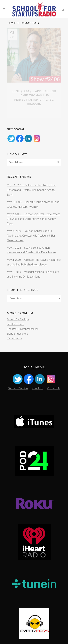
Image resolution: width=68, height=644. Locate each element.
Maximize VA (14, 338)
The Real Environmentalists (23, 329)
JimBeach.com (16, 324)
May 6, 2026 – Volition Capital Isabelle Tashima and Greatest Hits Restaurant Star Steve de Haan (31, 236)
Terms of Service (18, 388)
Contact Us (54, 388)
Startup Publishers (17, 334)
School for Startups (18, 319)
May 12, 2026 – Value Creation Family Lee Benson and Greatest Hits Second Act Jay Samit (31, 190)
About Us (37, 388)
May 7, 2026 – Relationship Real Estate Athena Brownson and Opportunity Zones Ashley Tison (34, 219)
